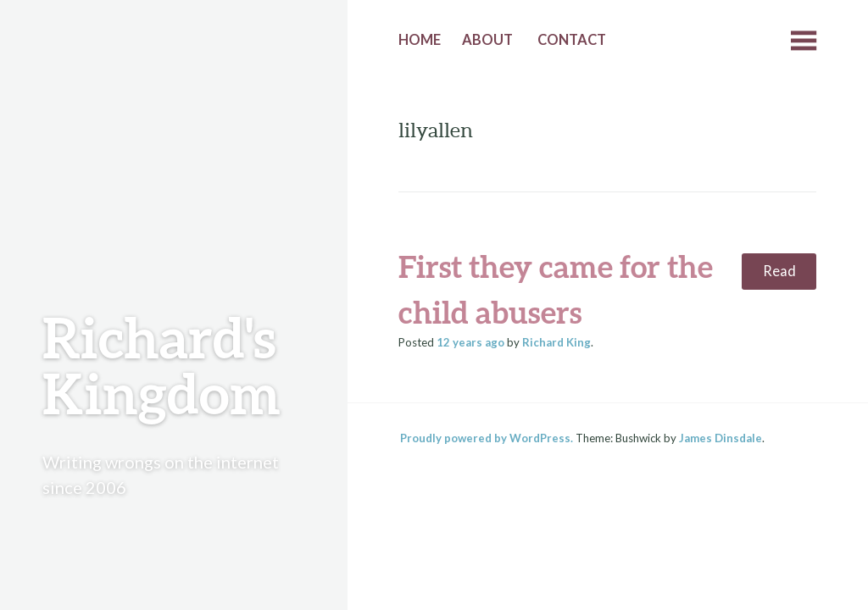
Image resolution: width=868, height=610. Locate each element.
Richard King (556, 342)
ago (470, 342)
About (487, 40)
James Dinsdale (721, 438)
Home (420, 40)
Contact (572, 40)
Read (779, 271)
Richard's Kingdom (161, 365)
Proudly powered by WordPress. (487, 438)
